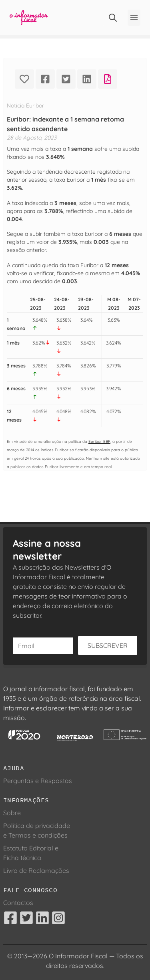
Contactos (18, 903)
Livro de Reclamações (36, 870)
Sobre (12, 813)
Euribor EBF (99, 441)
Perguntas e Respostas (38, 781)
